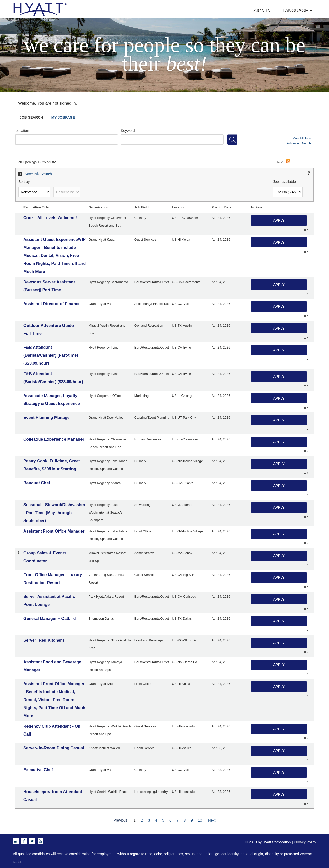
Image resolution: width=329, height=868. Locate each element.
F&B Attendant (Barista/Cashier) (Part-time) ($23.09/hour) (51, 355)
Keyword (128, 131)
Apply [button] (279, 220)
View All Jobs (302, 138)
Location (22, 131)
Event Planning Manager (47, 417)
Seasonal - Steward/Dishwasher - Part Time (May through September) (54, 513)
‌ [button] (306, 229)
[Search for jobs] (232, 140)
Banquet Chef (37, 483)
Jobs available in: (287, 182)
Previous (121, 820)
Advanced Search (299, 143)
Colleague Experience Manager (54, 439)
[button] (288, 162)
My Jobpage (63, 117)
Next (212, 820)
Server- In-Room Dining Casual (54, 748)
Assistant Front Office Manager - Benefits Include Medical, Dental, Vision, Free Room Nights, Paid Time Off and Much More (54, 700)
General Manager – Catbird (50, 618)
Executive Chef (38, 770)
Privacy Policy (305, 842)
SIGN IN (262, 11)
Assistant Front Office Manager (54, 531)
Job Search (31, 117)
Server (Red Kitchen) (44, 640)
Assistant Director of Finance (52, 304)
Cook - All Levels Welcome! (50, 218)
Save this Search (38, 174)
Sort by (24, 182)
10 (200, 820)
